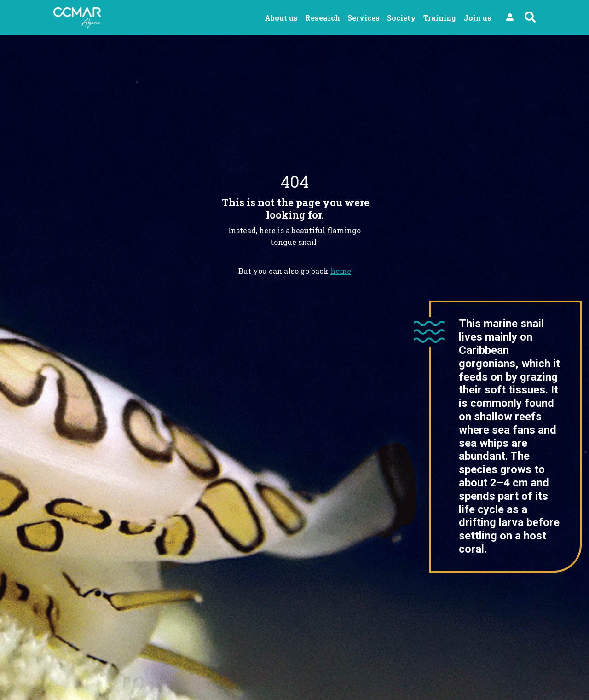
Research (323, 18)
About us (281, 18)
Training (440, 18)
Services (364, 18)
